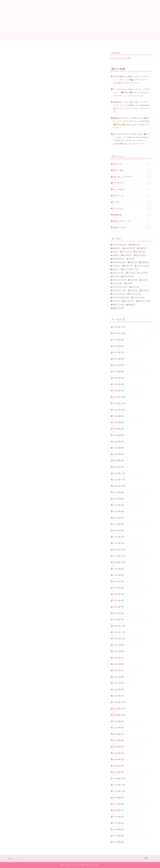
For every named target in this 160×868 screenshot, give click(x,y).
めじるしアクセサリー (132, 177)
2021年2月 (119, 690)
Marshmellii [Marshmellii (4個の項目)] (140, 252)
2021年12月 (119, 626)
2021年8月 (119, 651)
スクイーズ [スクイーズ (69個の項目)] (117, 283)
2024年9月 (119, 416)
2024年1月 (119, 467)
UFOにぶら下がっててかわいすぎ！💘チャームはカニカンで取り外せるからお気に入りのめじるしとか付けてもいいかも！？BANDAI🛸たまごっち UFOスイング (131, 139)
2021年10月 (119, 639)
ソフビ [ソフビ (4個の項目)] (129, 283)
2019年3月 (119, 836)
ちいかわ (141, 43)
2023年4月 (119, 524)
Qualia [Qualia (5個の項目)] (116, 255)
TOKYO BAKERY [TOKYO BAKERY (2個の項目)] (118, 259)
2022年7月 (119, 581)
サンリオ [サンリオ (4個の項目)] (134, 280)
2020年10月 (119, 715)
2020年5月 (119, 747)
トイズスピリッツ (59, 44)
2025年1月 (119, 391)
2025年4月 (119, 372)
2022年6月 (119, 588)
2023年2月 (119, 537)
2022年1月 (119, 620)
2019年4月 (119, 829)
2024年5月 (119, 442)
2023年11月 (119, 480)
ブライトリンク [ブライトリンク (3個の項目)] (135, 294)
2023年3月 (119, 531)
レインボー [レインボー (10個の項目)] (129, 301)
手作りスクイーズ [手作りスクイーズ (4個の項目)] (144, 301)
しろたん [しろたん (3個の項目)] (116, 266)
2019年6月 (119, 817)
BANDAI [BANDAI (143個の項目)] (135, 245)
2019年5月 (119, 823)
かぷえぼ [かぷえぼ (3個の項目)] (145, 262)
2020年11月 (119, 709)
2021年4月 (119, 677)
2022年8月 (119, 575)
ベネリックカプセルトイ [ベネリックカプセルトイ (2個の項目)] (121, 298)
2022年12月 (119, 550)
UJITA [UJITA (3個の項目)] (131, 259)
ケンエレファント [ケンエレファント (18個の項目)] (119, 280)
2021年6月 (119, 664)
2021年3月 (119, 683)
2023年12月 (119, 473)
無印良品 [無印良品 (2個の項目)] (131, 305)
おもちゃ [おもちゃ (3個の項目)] (133, 262)
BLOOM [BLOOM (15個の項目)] (116, 248)
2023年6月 (119, 511)
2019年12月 (119, 779)
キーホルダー (132, 189)
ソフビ (132, 202)
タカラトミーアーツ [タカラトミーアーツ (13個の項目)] (120, 287)
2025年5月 (119, 365)
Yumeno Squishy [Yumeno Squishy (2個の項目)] (119, 262)
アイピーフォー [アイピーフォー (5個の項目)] (118, 273)
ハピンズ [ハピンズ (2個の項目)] (134, 290)
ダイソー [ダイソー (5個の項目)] (135, 287)
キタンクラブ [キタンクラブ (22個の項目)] (128, 276)
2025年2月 (119, 384)
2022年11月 (119, 556)
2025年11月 (119, 327)
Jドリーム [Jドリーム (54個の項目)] (126, 252)
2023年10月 (119, 486)
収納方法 (132, 215)
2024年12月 (119, 397)
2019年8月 (119, 804)
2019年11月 (119, 785)
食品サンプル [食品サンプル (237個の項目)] (118, 308)
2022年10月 (119, 562)
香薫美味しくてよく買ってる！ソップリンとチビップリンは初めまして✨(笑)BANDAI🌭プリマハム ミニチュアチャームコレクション (132, 107)
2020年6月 (119, 740)
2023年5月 (119, 518)
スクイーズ (132, 196)
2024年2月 (119, 461)
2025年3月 (119, 378)
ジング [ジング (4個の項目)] (144, 280)
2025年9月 (119, 340)
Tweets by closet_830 (120, 58)
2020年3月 (119, 759)
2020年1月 (119, 772)
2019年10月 (119, 791)
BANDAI (80, 43)
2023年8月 (119, 499)
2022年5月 (119, 594)
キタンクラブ (101, 43)
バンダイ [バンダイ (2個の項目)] (145, 290)
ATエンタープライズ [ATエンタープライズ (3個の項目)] (120, 245)
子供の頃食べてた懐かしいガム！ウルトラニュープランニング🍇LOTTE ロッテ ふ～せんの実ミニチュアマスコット (131, 80)
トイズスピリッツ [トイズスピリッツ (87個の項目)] (119, 290)
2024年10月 (119, 410)
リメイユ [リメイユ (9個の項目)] (116, 301)
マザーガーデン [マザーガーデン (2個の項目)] (138, 298)
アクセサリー (132, 183)
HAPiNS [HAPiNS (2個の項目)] (142, 248)
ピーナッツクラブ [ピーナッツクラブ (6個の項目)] (119, 294)
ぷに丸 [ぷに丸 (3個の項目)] (116, 269)
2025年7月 (119, 352)
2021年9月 (119, 645)
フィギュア (132, 209)
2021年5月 (119, 670)
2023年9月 (119, 492)
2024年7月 (119, 429)
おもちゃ (132, 164)
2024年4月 (119, 448)
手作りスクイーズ (132, 221)
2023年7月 (119, 505)
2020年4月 (119, 753)
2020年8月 (119, 728)
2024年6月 (119, 435)
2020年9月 (119, 721)
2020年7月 (119, 734)
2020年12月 (119, 702)
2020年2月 (119, 766)
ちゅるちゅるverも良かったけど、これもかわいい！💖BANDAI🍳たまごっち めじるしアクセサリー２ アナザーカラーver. (132, 92)
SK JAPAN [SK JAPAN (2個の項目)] (127, 255)
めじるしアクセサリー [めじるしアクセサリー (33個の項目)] (131, 269)
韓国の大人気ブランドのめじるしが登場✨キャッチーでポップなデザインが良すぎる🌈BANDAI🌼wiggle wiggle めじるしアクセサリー (132, 123)
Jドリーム (39, 43)
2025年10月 (119, 333)
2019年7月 (119, 810)
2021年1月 (119, 696)
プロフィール (19, 43)
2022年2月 (119, 613)
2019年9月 (119, 798)
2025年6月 (119, 359)
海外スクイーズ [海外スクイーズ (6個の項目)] (118, 305)
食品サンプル (132, 227)
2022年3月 (119, 607)
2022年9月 (119, 569)
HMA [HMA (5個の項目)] (115, 252)
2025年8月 (119, 346)
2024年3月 (119, 454)
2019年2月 (119, 842)
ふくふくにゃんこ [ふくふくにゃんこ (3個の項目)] (143, 266)
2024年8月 (119, 422)
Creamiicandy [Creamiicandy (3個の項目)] (129, 248)
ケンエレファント (121, 44)
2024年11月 (119, 403)
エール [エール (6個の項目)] (116, 276)
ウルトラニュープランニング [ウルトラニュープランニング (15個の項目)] (138, 273)
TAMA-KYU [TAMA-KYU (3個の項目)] (140, 255)
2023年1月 (119, 543)
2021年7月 (119, 658)
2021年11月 (119, 632)
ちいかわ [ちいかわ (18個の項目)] (128, 266)
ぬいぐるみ (132, 170)
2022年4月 (119, 600)
